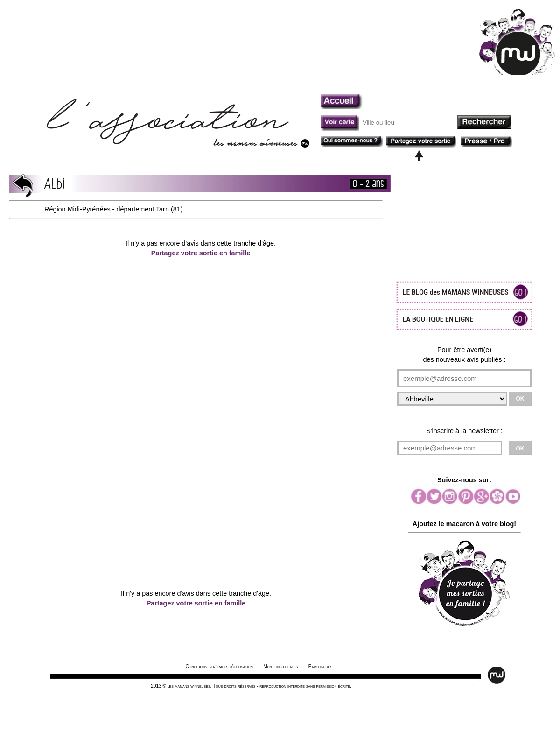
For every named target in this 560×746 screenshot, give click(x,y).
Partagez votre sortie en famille (201, 253)
